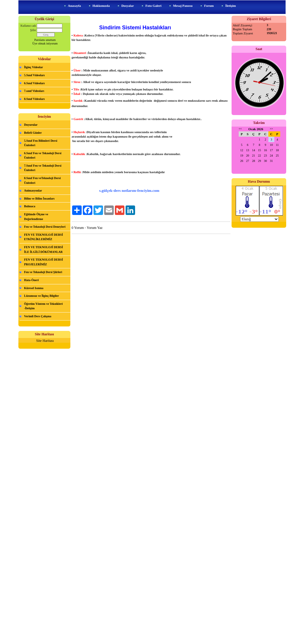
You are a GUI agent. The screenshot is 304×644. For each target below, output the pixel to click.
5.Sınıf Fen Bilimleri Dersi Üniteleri (41, 143)
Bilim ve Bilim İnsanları (39, 199)
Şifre (33, 30)
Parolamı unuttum (45, 40)
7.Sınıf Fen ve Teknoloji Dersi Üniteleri (43, 168)
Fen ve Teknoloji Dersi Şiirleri (43, 272)
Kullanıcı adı (28, 26)
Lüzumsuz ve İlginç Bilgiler (42, 296)
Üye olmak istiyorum (45, 43)
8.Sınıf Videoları (34, 99)
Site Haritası (45, 341)
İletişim (231, 6)
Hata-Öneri (31, 280)
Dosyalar (128, 6)
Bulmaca (30, 206)
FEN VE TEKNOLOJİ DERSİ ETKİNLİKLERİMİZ (43, 237)
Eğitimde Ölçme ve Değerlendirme (36, 217)
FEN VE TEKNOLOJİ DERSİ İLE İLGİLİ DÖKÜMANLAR (43, 250)
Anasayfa (75, 6)
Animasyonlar (33, 191)
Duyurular (31, 125)
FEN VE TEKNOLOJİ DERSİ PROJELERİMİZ (43, 262)
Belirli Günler (33, 133)
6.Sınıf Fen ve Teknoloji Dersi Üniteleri (43, 156)
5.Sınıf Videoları (34, 75)
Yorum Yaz (95, 228)
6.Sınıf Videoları (34, 83)
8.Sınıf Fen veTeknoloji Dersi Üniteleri (42, 180)
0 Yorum (78, 228)
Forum (209, 6)
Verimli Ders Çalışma (38, 316)
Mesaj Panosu (183, 6)
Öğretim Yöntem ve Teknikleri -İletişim (43, 306)
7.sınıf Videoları (34, 91)
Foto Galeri (153, 6)
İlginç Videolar (34, 67)
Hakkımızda (101, 6)
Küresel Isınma (34, 288)
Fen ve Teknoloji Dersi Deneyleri (45, 227)
